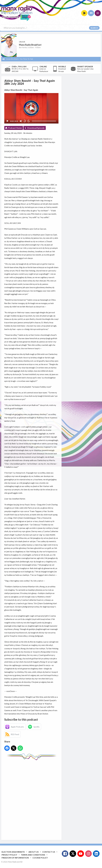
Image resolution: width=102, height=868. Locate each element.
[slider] (44, 121)
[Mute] (21, 121)
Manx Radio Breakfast (30, 45)
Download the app (62, 70)
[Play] (7, 121)
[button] (31, 108)
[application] (31, 108)
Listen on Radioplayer (44, 70)
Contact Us (49, 852)
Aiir (21, 862)
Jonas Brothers (12, 59)
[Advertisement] (50, 798)
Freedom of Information (15, 858)
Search (94, 28)
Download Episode (36, 128)
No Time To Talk (27, 59)
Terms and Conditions (33, 855)
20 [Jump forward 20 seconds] (29, 121)
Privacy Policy (9, 855)
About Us (34, 852)
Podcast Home (15, 128)
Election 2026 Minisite (13, 852)
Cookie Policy (40, 858)
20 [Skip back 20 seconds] (25, 121)
